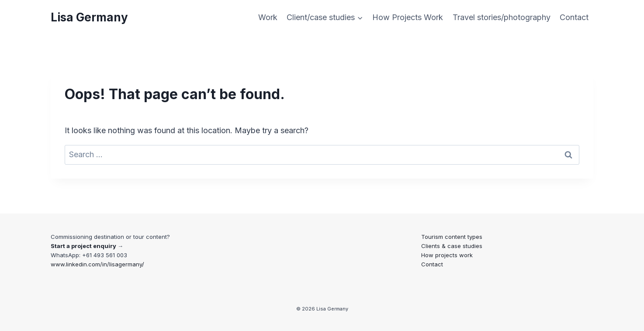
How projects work (447, 255)
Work (268, 17)
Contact (574, 17)
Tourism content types (452, 237)
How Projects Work (408, 17)
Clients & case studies (452, 246)
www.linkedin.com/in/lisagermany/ (97, 264)
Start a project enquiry (83, 246)
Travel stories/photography (502, 17)
